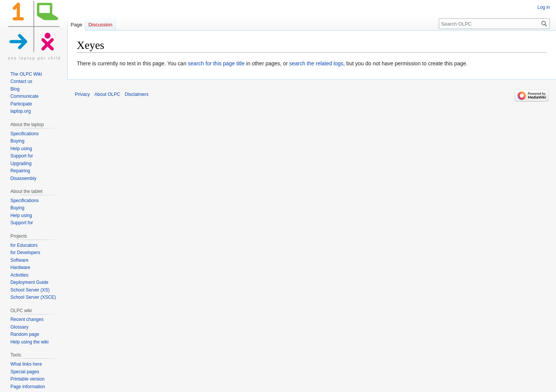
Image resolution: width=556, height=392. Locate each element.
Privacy (82, 94)
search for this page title (216, 63)
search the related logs (316, 63)
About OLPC (107, 94)
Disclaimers (137, 94)
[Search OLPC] (494, 24)
